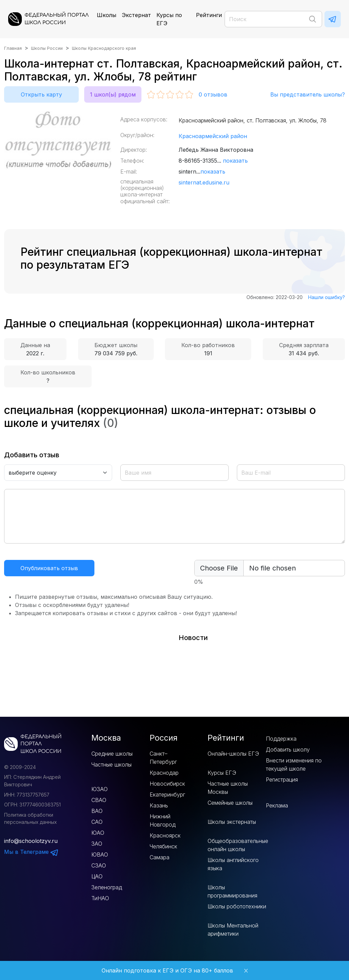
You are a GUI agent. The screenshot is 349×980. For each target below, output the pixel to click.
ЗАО (97, 844)
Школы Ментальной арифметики (233, 930)
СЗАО (99, 865)
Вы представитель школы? (308, 94)
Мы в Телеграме (31, 852)
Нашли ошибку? (327, 297)
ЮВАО (100, 855)
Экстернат (136, 15)
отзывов (213, 94)
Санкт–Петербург (163, 758)
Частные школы (111, 764)
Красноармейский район (213, 136)
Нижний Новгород (163, 820)
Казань (159, 805)
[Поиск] (273, 19)
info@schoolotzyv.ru (31, 841)
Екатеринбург (167, 795)
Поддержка (281, 739)
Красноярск (165, 835)
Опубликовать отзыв (49, 568)
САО (97, 822)
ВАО (97, 811)
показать (235, 161)
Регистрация (282, 779)
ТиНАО (100, 898)
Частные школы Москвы (228, 788)
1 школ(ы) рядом (113, 94)
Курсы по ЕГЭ (169, 19)
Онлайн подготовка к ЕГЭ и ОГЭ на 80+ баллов (167, 970)
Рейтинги (209, 15)
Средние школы (112, 754)
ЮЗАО (100, 789)
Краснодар (164, 773)
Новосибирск (167, 784)
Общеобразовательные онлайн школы (238, 845)
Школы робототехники (237, 906)
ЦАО (97, 876)
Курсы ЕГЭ (222, 773)
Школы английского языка (233, 864)
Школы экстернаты (232, 822)
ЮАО (98, 833)
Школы (107, 15)
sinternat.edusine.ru (204, 182)
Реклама (277, 805)
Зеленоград (107, 887)
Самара (160, 857)
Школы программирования (232, 891)
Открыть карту (41, 94)
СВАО (99, 800)
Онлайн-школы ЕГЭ (233, 754)
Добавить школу (288, 749)
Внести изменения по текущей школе (294, 764)
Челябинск (163, 846)
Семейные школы (230, 803)
